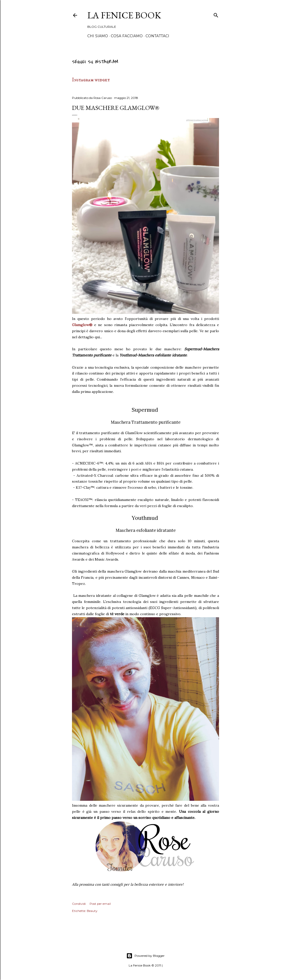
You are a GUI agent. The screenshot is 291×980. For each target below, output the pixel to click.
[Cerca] (216, 14)
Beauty (92, 911)
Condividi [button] (79, 904)
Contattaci (157, 36)
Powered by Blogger (145, 956)
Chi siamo (98, 36)
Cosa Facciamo (127, 36)
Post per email (100, 904)
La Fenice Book (124, 15)
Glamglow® (82, 325)
